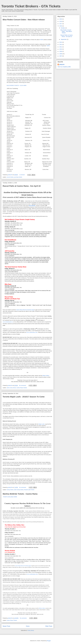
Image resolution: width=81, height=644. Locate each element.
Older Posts (49, 626)
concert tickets (10, 177)
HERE (42, 40)
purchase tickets (18, 177)
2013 (61, 42)
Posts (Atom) (31, 630)
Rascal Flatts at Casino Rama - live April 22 (22, 186)
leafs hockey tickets (19, 490)
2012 (61, 45)
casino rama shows (11, 388)
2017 (61, 24)
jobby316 (62, 65)
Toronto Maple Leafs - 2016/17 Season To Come (24, 397)
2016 (61, 26)
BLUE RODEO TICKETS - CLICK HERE (17, 85)
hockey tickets (10, 490)
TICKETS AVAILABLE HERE (10, 497)
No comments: (23, 385)
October (63, 28)
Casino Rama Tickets (22, 388)
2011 (61, 47)
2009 (61, 51)
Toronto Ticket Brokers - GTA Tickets (31, 6)
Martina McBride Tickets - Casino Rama (20, 494)
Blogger (49, 641)
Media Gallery (46, 376)
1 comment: (22, 175)
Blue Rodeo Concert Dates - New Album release (24, 20)
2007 (61, 56)
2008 (61, 54)
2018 (61, 21)
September (64, 39)
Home (28, 626)
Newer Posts (6, 626)
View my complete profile (64, 67)
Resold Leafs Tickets (29, 490)
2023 (61, 19)
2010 (61, 49)
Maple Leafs (42, 424)
